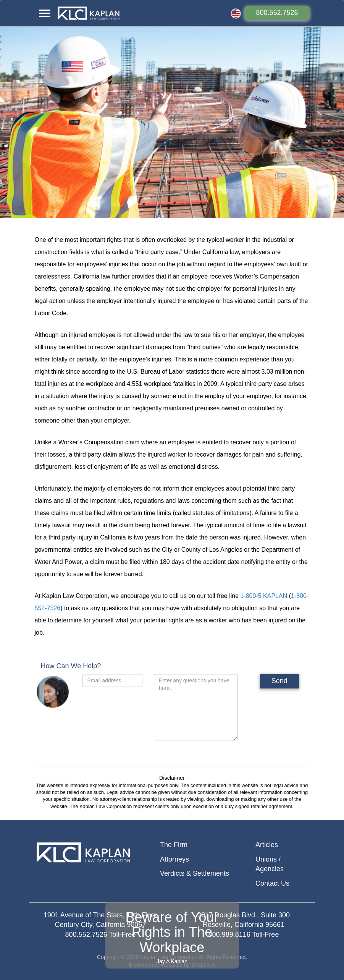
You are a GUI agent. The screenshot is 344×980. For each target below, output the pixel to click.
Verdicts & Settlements (195, 873)
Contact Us (272, 883)
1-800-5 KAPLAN (264, 596)
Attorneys (174, 859)
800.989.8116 (229, 935)
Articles (267, 845)
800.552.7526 (277, 13)
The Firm (174, 845)
